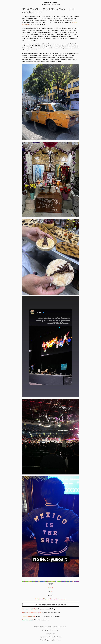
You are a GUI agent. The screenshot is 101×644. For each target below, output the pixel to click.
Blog (46, 627)
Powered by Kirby (50, 634)
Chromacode (62, 627)
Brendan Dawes (51, 3)
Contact (37, 627)
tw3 (51, 592)
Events (50, 627)
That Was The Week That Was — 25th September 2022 (51, 599)
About (42, 627)
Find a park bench (27, 620)
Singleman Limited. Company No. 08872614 (51, 637)
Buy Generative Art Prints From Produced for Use (51, 605)
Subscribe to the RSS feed (29, 609)
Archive (55, 627)
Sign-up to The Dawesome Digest (31, 613)
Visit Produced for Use (29, 616)
